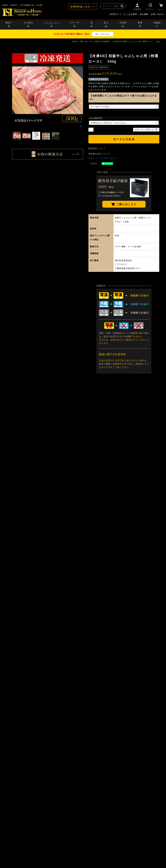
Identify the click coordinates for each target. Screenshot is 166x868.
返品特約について (97, 148)
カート (161, 9)
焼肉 (92, 24)
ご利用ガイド (115, 14)
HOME (75, 41)
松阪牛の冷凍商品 (102, 41)
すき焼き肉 (29, 24)
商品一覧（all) (86, 41)
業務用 (140, 24)
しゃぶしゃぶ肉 (52, 24)
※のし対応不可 (96, 118)
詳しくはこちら (103, 34)
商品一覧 (9, 24)
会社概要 (144, 14)
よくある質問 (131, 14)
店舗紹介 (157, 24)
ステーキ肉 (75, 24)
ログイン (149, 9)
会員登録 (137, 9)
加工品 (106, 24)
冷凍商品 (123, 24)
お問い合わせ (157, 14)
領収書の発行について (99, 153)
